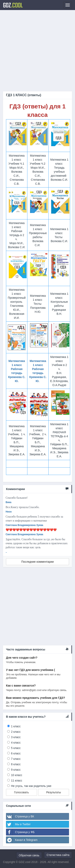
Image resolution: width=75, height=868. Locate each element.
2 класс (16, 732)
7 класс (16, 759)
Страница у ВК (20, 816)
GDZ (13, 5)
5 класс (16, 748)
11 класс (17, 780)
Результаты (54, 792)
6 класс (16, 753)
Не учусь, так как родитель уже (31, 786)
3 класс (16, 737)
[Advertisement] (37, 51)
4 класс (16, 743)
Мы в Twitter (18, 824)
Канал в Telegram (22, 840)
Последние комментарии (37, 562)
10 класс (17, 775)
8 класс (16, 764)
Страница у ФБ (20, 832)
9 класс (16, 770)
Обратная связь (29, 855)
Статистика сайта (58, 855)
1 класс (16, 726)
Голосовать (21, 792)
